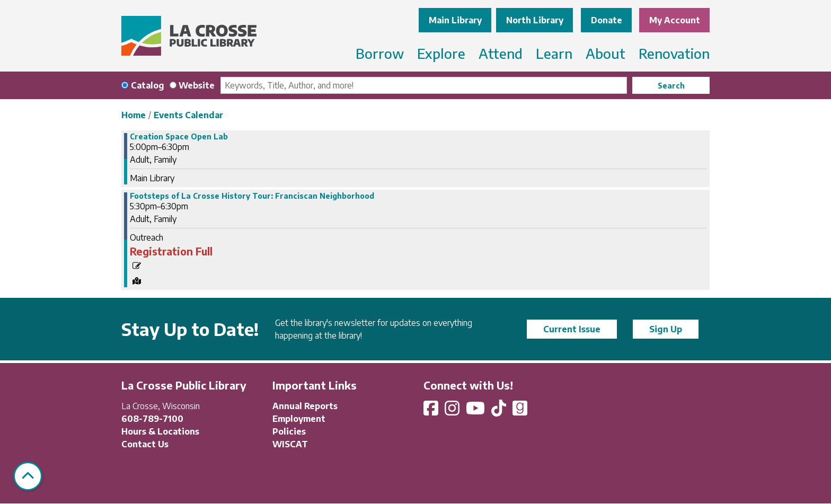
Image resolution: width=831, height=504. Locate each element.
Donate (607, 20)
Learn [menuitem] (554, 53)
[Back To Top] (28, 476)
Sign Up (666, 329)
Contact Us (145, 444)
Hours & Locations (160, 431)
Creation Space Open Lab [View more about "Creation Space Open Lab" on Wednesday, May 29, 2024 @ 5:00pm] (179, 137)
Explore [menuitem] (441, 53)
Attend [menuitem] (501, 53)
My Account (675, 20)
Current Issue (572, 329)
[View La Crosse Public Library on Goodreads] (520, 411)
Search (671, 86)
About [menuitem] (605, 53)
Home (134, 115)
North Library (535, 20)
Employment (299, 419)
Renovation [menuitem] (674, 53)
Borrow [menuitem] (380, 53)
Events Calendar (188, 115)
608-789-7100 (152, 419)
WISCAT (290, 444)
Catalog (148, 85)
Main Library (455, 20)
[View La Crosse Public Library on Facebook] (432, 411)
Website (197, 85)
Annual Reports (305, 406)
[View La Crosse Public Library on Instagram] (453, 411)
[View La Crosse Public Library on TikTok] (500, 411)
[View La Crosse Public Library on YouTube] (476, 411)
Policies (289, 431)
